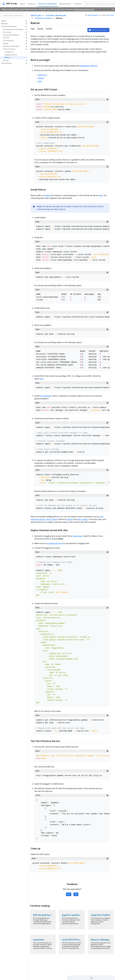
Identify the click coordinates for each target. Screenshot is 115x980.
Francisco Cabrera (93, 15)
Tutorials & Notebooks (56, 16)
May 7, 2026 (110, 15)
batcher (70, 519)
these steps (78, 536)
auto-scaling (82, 519)
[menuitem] (23, 4)
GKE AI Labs (36, 16)
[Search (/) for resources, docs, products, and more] (14, 15)
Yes (69, 894)
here (41, 379)
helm (40, 81)
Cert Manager (45, 396)
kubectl (41, 78)
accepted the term (55, 543)
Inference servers (43, 18)
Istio (101, 195)
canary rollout (52, 519)
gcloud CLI (42, 75)
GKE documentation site (84, 10)
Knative (47, 195)
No (76, 894)
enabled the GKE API (89, 66)
